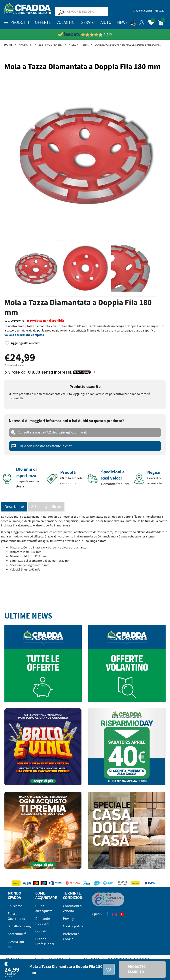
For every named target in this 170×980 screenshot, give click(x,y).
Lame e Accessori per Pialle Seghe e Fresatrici (128, 44)
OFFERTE (43, 22)
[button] (137, 22)
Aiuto (106, 22)
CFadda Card (142, 11)
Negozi (160, 11)
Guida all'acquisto (44, 909)
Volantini (66, 22)
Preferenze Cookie (71, 936)
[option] (85, 155)
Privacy (68, 919)
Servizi (88, 22)
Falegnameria (78, 44)
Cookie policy (73, 926)
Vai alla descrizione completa (24, 335)
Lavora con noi (16, 944)
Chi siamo (15, 906)
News (122, 22)
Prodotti (25, 44)
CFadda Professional (45, 942)
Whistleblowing (19, 926)
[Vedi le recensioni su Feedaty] (85, 34)
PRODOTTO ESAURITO (137, 969)
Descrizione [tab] (14, 507)
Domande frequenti (43, 921)
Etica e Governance (17, 916)
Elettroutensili (50, 44)
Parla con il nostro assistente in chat (41, 446)
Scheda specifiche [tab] (46, 507)
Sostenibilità (17, 934)
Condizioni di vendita (73, 909)
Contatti (41, 931)
